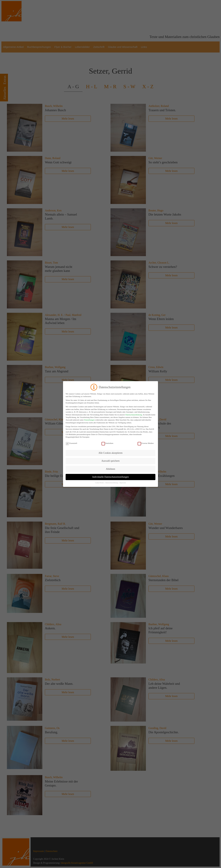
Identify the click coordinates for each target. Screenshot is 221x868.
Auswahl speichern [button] (110, 461)
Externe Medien (146, 443)
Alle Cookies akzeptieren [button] (111, 453)
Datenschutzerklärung (134, 415)
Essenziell (71, 443)
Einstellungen (90, 420)
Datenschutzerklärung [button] (112, 483)
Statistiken (107, 443)
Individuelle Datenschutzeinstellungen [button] (110, 477)
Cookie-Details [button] (100, 483)
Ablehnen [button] (110, 469)
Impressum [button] (123, 483)
